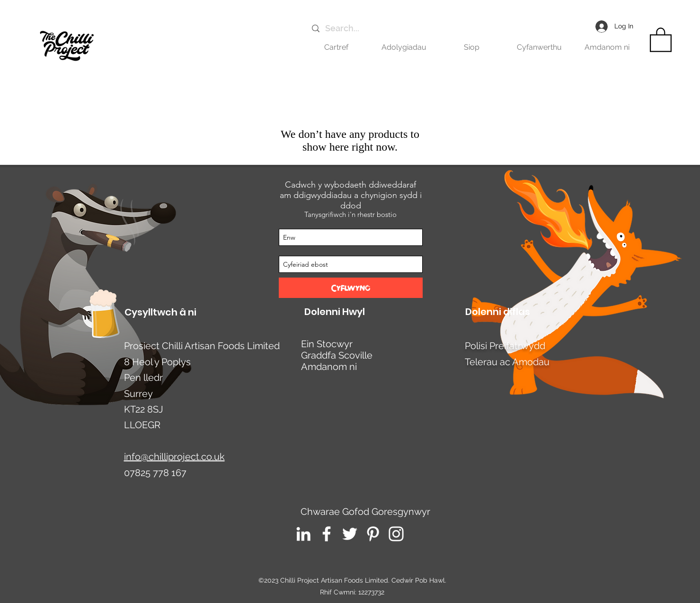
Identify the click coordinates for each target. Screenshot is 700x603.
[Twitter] (350, 534)
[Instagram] (396, 534)
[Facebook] (327, 534)
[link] (661, 39)
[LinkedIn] (303, 534)
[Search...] (403, 28)
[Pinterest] (373, 534)
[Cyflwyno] (351, 288)
